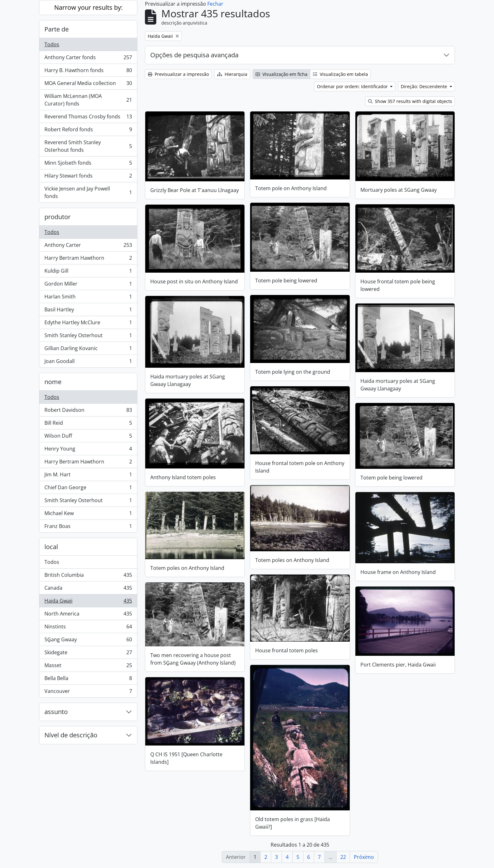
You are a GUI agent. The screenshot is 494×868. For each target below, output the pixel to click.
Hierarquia (232, 74)
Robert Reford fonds (88, 131)
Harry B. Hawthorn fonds (88, 72)
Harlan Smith (88, 298)
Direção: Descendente (425, 86)
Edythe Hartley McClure (88, 324)
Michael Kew (88, 515)
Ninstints (88, 628)
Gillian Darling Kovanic (88, 350)
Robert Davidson (88, 411)
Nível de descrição (71, 735)
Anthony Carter (88, 246)
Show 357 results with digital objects (410, 101)
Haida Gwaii (88, 602)
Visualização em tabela (340, 74)
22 (343, 857)
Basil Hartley (88, 311)
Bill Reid (88, 424)
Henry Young (88, 450)
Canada (88, 589)
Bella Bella (88, 680)
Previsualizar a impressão (178, 74)
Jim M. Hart (88, 476)
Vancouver (88, 692)
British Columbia (88, 576)
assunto (56, 712)
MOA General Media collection (88, 85)
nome (53, 382)
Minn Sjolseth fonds (88, 164)
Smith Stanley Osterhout (88, 337)
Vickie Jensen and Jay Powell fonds (88, 192)
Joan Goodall (88, 362)
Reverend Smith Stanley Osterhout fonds (88, 146)
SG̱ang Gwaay (88, 641)
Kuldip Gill (88, 272)
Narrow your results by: (88, 7)
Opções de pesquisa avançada (194, 55)
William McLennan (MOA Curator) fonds (88, 100)
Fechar (215, 4)
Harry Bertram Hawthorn (88, 259)
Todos (52, 44)
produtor (57, 217)
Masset (88, 667)
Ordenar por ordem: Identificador (353, 86)
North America (88, 615)
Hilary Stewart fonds (88, 177)
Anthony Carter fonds (88, 59)
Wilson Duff (88, 437)
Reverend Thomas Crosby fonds (88, 118)
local (51, 547)
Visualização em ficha (281, 74)
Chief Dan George (88, 489)
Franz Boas (88, 527)
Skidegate (88, 654)
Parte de (57, 29)
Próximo (364, 857)
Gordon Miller (88, 285)
